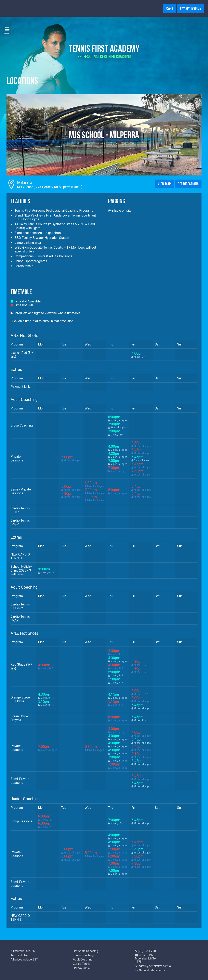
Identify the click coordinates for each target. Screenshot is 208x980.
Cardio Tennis (82, 964)
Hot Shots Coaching (86, 951)
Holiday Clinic (81, 968)
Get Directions (188, 184)
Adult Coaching (83, 959)
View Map (164, 184)
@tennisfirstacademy (151, 970)
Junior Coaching (83, 955)
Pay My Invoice (190, 8)
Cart (170, 8)
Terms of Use (19, 955)
